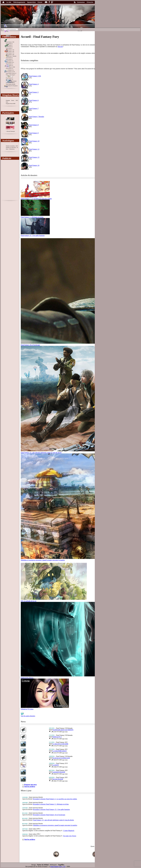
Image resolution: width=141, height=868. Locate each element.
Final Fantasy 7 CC (10, 53)
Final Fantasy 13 (9, 69)
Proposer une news (29, 785)
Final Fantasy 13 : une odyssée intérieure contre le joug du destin (53, 820)
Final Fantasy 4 (9, 44)
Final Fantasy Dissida (11, 84)
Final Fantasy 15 (9, 78)
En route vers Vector (70, 836)
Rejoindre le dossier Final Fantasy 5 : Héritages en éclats (51, 804)
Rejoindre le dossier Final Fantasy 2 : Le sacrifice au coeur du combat (55, 799)
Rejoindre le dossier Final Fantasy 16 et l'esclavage (49, 815)
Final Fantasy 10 (34, 141)
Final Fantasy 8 (9, 58)
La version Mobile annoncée (60, 751)
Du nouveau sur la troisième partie (61, 758)
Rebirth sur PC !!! (57, 737)
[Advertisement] (10, 181)
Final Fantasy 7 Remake (36, 117)
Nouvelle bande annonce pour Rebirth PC (63, 730)
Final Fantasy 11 (9, 64)
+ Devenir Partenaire (10, 131)
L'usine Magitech (69, 831)
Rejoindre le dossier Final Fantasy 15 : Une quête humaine (51, 809)
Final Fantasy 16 (34, 165)
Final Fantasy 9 (34, 133)
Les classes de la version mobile (60, 744)
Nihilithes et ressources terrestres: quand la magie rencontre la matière (55, 825)
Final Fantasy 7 (9, 48)
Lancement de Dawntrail (59, 772)
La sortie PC (56, 765)
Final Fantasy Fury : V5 (58, 866)
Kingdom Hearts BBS (11, 104)
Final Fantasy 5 (34, 92)
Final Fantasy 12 (34, 149)
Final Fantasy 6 (34, 100)
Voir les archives (29, 787)
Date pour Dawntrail (58, 779)
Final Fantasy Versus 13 (11, 73)
